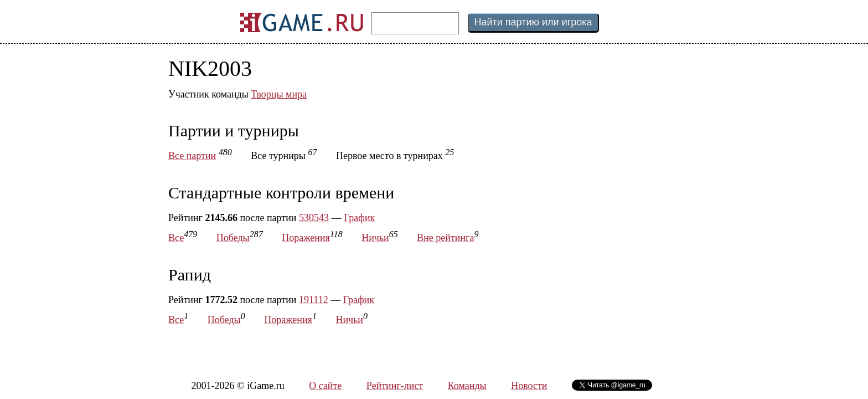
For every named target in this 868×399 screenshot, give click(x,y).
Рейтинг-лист (395, 386)
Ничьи (375, 238)
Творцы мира (279, 94)
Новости (529, 386)
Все (176, 238)
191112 (314, 300)
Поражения (306, 238)
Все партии (192, 156)
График (359, 218)
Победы (233, 238)
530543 (314, 218)
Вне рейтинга (445, 238)
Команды (467, 386)
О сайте (325, 386)
